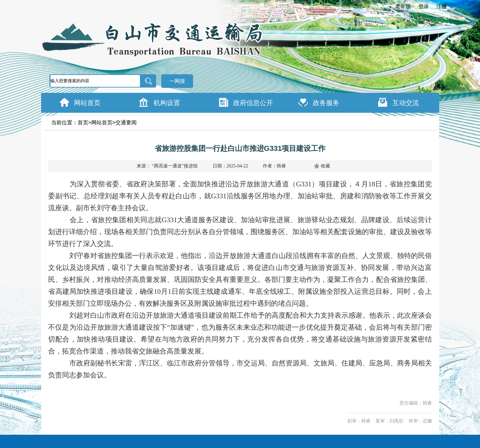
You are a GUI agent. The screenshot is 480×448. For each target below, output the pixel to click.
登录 (424, 6)
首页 (83, 123)
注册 (442, 6)
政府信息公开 (253, 103)
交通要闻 (126, 123)
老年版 (403, 6)
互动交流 (406, 103)
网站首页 (87, 103)
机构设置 (167, 103)
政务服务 (326, 103)
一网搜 (177, 81)
